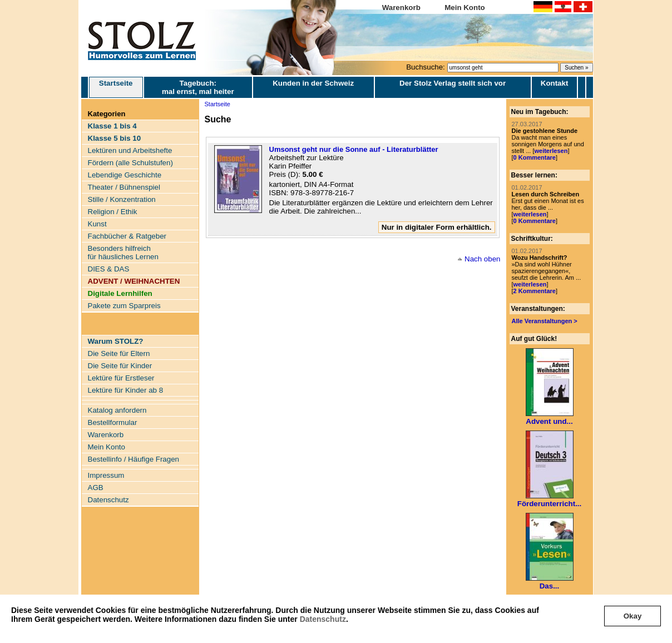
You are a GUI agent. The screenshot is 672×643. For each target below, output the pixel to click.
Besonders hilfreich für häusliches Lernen (123, 253)
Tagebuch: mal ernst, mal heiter (198, 87)
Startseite (116, 87)
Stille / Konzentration (122, 199)
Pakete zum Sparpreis (124, 306)
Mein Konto (465, 8)
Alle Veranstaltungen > (545, 321)
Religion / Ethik (113, 212)
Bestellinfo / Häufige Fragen (134, 459)
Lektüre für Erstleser (121, 378)
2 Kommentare (535, 291)
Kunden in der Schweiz (313, 83)
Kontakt (555, 83)
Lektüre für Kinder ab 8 (126, 390)
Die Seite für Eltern (119, 353)
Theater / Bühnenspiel (124, 187)
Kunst (97, 224)
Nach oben (482, 259)
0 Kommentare (535, 157)
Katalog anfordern (117, 410)
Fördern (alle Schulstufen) (130, 163)
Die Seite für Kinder (120, 366)
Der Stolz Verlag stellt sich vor (453, 83)
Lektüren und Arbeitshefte (130, 150)
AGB (96, 488)
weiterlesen (551, 151)
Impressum (106, 475)
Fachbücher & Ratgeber (127, 236)
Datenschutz (323, 619)
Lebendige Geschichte (125, 175)
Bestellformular (113, 422)
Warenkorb (401, 8)
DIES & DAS (109, 269)
